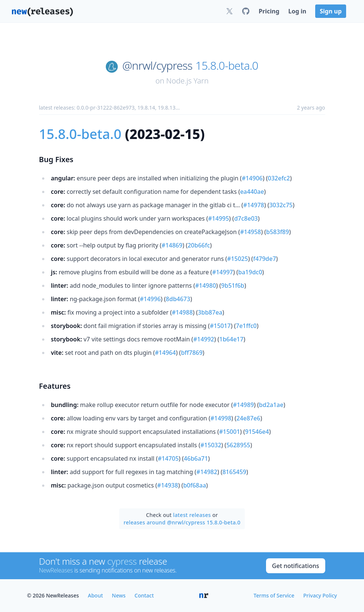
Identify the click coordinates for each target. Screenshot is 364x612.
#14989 (243, 405)
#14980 (206, 286)
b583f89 (277, 232)
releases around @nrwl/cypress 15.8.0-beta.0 (182, 522)
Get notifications (295, 566)
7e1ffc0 (246, 326)
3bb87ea (210, 312)
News (119, 595)
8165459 (234, 472)
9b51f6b (233, 286)
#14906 (252, 178)
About (96, 595)
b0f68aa (195, 485)
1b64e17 (232, 339)
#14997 (222, 272)
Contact (144, 595)
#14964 (165, 353)
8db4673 (178, 299)
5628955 (238, 445)
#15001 (230, 432)
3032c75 (281, 205)
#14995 (219, 218)
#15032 (211, 445)
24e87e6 (249, 418)
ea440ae (252, 192)
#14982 (207, 472)
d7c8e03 (246, 218)
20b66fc (199, 245)
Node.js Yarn (187, 81)
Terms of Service (274, 595)
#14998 (221, 418)
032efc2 (279, 178)
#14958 (250, 232)
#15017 (220, 326)
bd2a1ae (271, 405)
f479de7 (264, 259)
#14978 (254, 205)
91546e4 (257, 432)
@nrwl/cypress (157, 66)
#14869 (172, 245)
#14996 (150, 299)
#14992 (204, 339)
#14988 (182, 312)
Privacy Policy (320, 595)
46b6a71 (196, 458)
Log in (297, 11)
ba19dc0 (250, 272)
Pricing (269, 11)
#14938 (168, 485)
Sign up (331, 11)
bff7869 (192, 353)
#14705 (168, 458)
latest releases (192, 515)
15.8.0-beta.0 (227, 66)
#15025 (238, 259)
